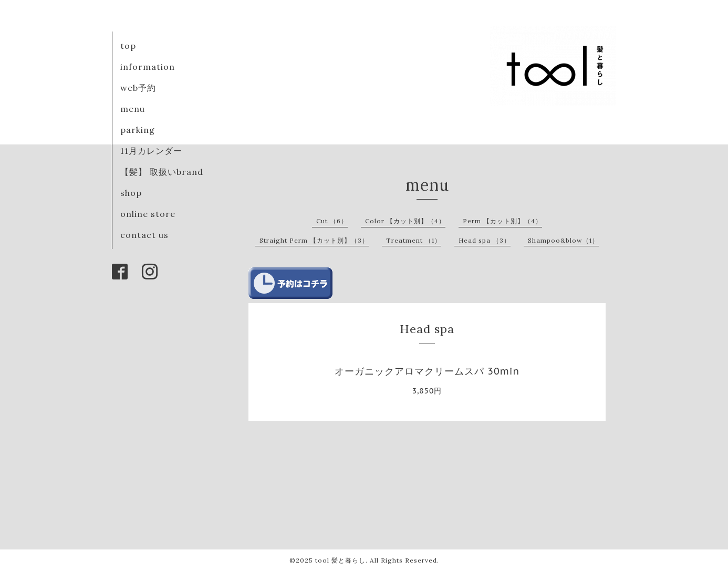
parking (138, 130)
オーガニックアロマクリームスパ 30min (427, 371)
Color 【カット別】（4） (405, 221)
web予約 (138, 88)
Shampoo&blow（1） (563, 240)
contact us (144, 235)
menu (133, 109)
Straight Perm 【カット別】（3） (314, 240)
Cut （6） (332, 221)
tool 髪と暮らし (340, 560)
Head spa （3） (485, 240)
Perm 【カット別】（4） (502, 221)
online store (148, 214)
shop (131, 193)
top (128, 46)
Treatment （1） (414, 240)
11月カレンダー (151, 151)
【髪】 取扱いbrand (162, 172)
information (148, 67)
